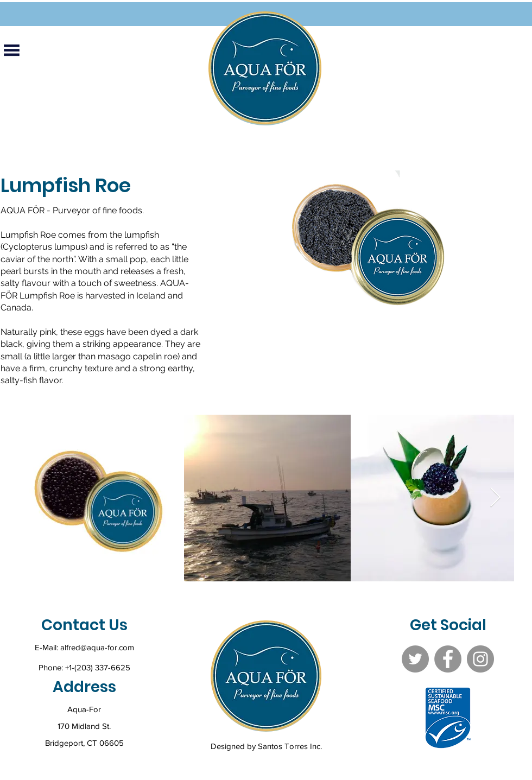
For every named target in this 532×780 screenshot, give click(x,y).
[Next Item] (495, 498)
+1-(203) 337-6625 (98, 667)
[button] (12, 50)
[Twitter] (415, 659)
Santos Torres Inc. (290, 746)
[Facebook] (448, 659)
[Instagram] (480, 659)
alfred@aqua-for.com (97, 647)
